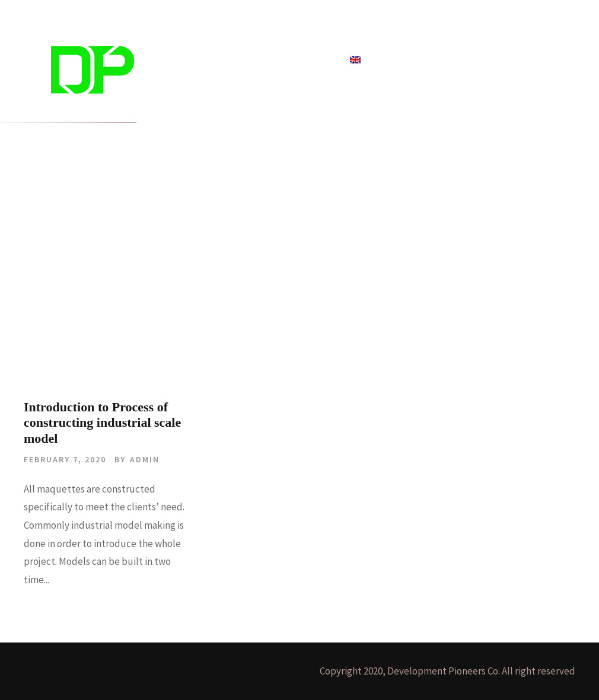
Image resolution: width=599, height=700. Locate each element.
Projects (230, 60)
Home (185, 60)
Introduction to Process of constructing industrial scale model (102, 423)
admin (145, 459)
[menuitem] (355, 66)
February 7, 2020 (65, 459)
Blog (271, 60)
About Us (316, 60)
